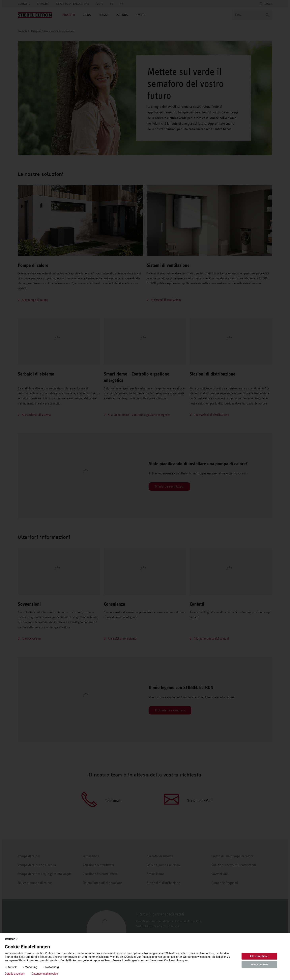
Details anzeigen (15, 974)
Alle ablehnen (259, 964)
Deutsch (12, 939)
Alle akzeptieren (260, 956)
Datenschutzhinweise (45, 974)
